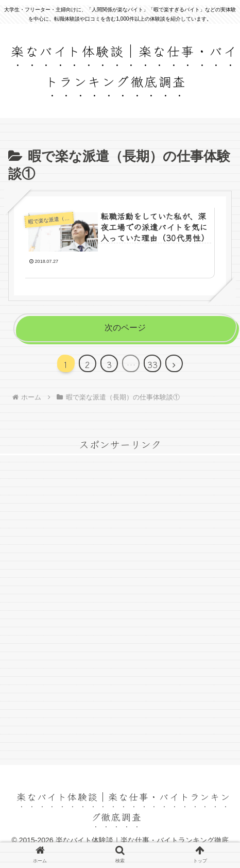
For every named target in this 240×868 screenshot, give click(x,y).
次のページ (125, 328)
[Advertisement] (120, 615)
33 (152, 364)
